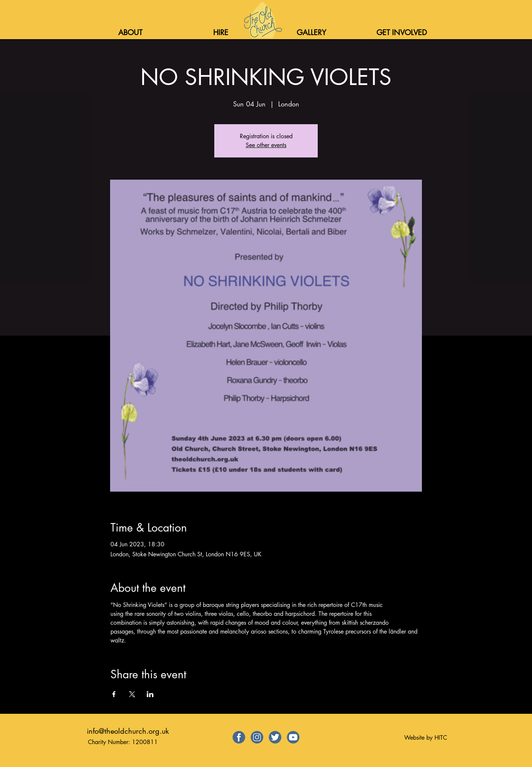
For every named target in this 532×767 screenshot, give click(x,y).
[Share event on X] (132, 694)
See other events (266, 145)
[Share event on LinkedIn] (150, 694)
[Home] (262, 20)
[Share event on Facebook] (114, 694)
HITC (441, 738)
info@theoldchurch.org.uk (128, 731)
